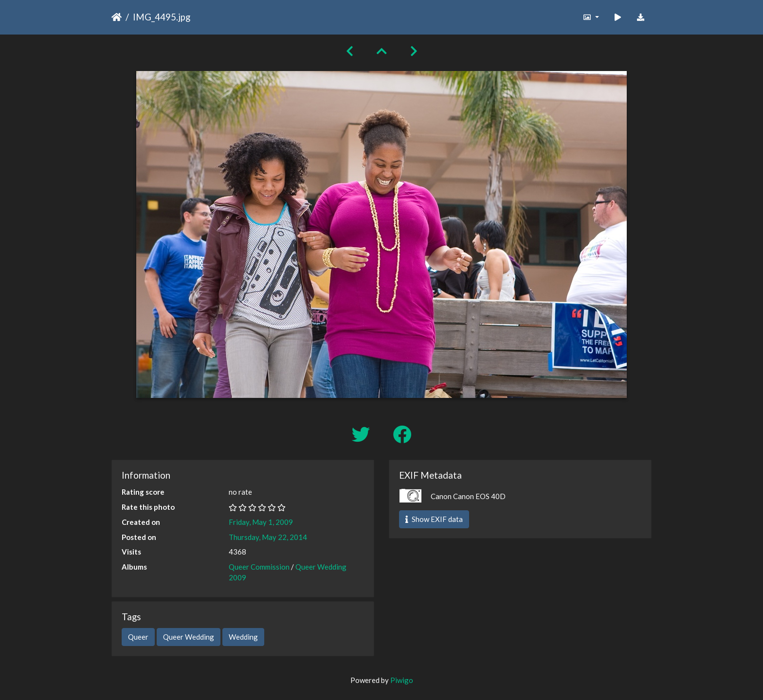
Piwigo (402, 680)
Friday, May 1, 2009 (261, 522)
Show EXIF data (434, 519)
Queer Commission (259, 567)
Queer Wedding (189, 637)
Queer (138, 637)
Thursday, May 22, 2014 (268, 537)
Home (117, 17)
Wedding (243, 637)
